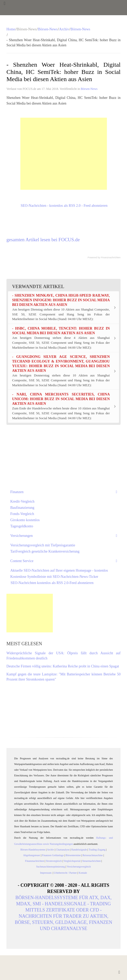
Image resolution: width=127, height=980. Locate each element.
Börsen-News (48, 29)
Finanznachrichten (111, 257)
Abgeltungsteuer (32, 855)
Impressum (46, 873)
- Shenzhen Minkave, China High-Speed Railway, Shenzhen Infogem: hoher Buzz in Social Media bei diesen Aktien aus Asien (61, 300)
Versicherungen (22, 536)
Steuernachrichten (91, 861)
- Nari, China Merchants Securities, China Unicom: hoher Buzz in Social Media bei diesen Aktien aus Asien (61, 399)
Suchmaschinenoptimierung (50, 867)
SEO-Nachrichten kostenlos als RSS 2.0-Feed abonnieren (52, 583)
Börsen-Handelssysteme (33, 850)
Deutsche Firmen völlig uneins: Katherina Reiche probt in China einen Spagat (63, 666)
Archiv (64, 29)
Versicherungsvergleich (79, 867)
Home (11, 29)
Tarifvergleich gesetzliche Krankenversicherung (45, 551)
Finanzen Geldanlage (53, 855)
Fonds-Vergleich (22, 514)
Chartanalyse (63, 850)
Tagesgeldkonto (22, 526)
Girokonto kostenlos (25, 520)
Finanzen (17, 492)
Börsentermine (73, 855)
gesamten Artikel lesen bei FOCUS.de (43, 240)
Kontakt (83, 873)
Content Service (22, 561)
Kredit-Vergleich (22, 501)
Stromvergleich (54, 861)
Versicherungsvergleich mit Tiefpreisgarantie (43, 545)
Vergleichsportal (72, 861)
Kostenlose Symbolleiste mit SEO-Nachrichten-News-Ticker (54, 577)
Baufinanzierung (22, 508)
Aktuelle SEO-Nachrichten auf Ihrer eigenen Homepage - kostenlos (59, 570)
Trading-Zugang (97, 850)
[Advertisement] (64, 154)
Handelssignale (79, 850)
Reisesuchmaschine (92, 855)
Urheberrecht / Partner (65, 873)
